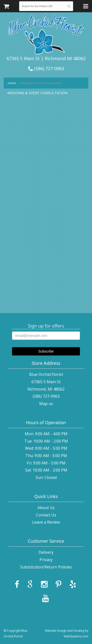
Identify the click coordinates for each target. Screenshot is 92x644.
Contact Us (46, 515)
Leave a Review (46, 522)
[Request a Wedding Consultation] (46, 195)
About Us (46, 508)
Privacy (46, 560)
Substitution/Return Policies (46, 567)
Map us (46, 404)
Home (12, 83)
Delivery (46, 552)
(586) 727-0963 (46, 68)
